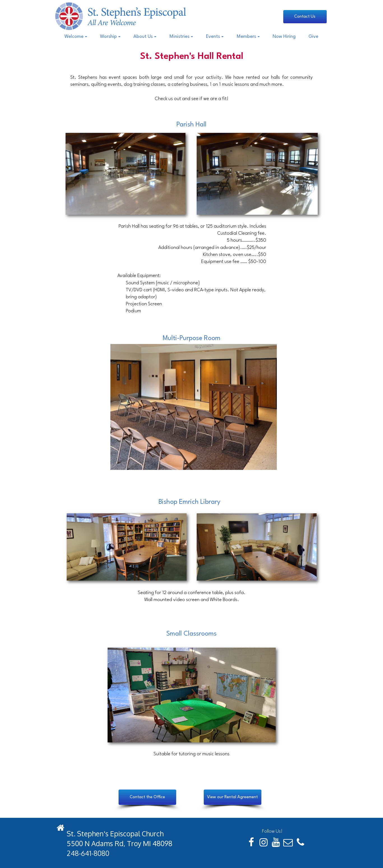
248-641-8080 (88, 853)
